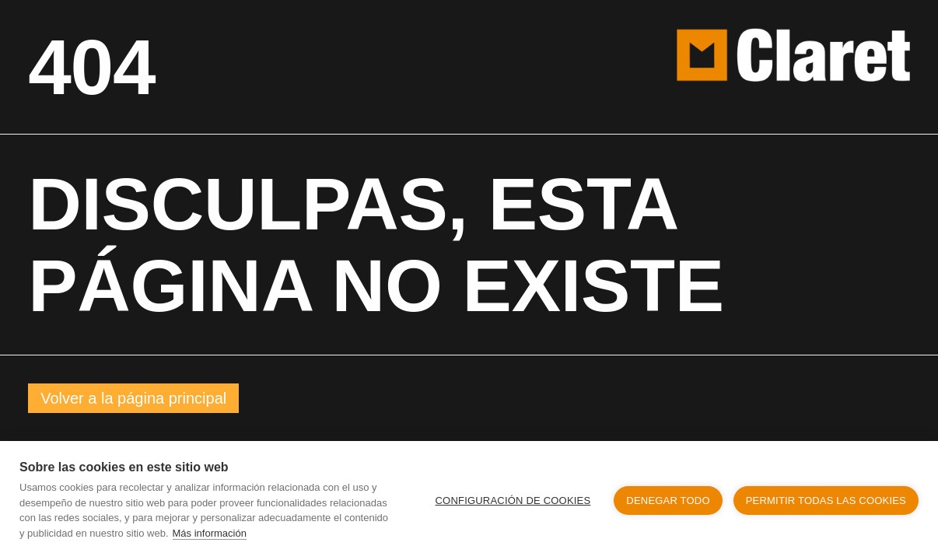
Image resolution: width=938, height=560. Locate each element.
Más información (210, 533)
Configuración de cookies (513, 500)
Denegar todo (668, 500)
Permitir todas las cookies (826, 500)
